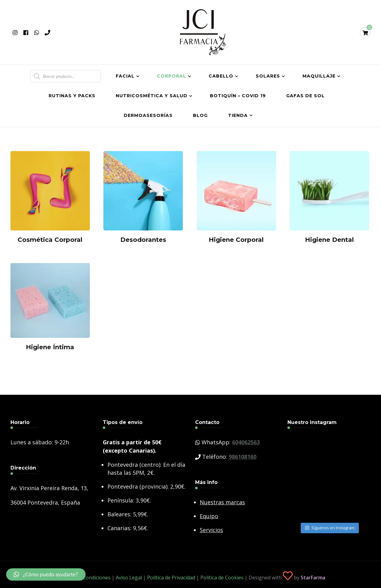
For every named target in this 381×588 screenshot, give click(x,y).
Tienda (238, 115)
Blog (200, 115)
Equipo (209, 516)
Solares (268, 76)
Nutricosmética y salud (152, 96)
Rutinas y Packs (72, 96)
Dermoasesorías (148, 115)
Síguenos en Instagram (330, 528)
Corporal (172, 76)
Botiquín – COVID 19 (238, 96)
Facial (125, 76)
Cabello (221, 76)
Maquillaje (319, 76)
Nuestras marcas (222, 502)
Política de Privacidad (171, 578)
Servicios (211, 530)
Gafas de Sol (305, 96)
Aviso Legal (129, 578)
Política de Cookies (222, 578)
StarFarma (313, 578)
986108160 (243, 457)
